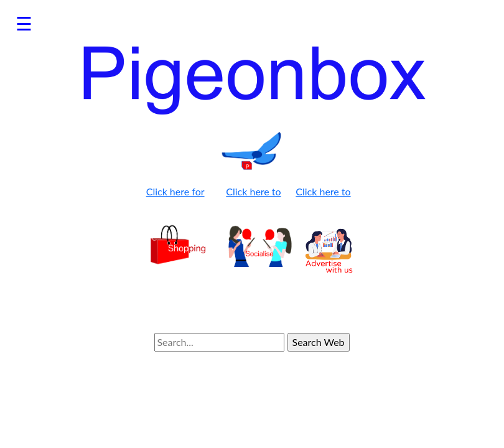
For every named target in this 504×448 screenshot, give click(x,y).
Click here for (175, 191)
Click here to (253, 191)
